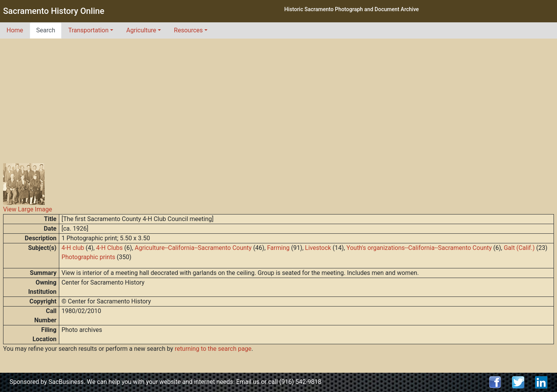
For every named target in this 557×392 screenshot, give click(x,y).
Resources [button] (188, 30)
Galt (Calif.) (519, 248)
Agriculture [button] (141, 30)
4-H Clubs (110, 248)
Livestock (318, 248)
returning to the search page (213, 349)
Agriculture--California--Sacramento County (193, 248)
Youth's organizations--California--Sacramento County (419, 248)
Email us (248, 382)
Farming (278, 248)
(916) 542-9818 (300, 382)
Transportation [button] (88, 30)
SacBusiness (66, 382)
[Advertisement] (279, 96)
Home (15, 30)
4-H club (73, 248)
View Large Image (28, 209)
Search (46, 30)
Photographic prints (89, 257)
